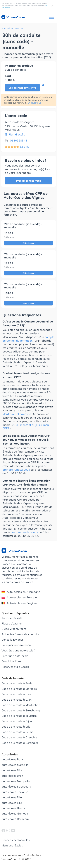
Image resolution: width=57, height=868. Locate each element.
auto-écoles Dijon (12, 797)
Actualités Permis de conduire (20, 634)
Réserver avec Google (16, 667)
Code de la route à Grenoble (19, 737)
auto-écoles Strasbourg (16, 787)
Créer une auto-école (15, 656)
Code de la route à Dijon (17, 721)
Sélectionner (28, 243)
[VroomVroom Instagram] (8, 830)
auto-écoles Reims (13, 808)
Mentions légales (12, 845)
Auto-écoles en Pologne (19, 597)
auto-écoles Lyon (12, 776)
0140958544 (19, 141)
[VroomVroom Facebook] (3, 830)
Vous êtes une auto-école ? (18, 650)
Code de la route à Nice (16, 694)
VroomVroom (13, 17)
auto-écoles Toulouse (15, 792)
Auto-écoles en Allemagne (21, 592)
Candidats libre (11, 661)
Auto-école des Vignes (14, 28)
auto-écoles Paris (13, 759)
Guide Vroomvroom (14, 629)
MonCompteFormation (17, 414)
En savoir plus (34, 103)
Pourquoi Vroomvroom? (16, 645)
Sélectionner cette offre (22, 88)
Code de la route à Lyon (17, 700)
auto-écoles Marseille (15, 765)
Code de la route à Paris (17, 683)
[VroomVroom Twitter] (13, 830)
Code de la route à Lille (16, 727)
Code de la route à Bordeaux (20, 743)
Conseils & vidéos (13, 640)
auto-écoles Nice (12, 770)
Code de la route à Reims (17, 732)
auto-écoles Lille (12, 803)
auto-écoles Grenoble (15, 814)
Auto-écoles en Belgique (19, 603)
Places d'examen (12, 623)
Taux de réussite (12, 618)
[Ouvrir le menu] (52, 17)
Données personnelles (16, 840)
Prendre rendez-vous (29, 181)
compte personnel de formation (28, 339)
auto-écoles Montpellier (16, 781)
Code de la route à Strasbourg (21, 710)
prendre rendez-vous (16, 470)
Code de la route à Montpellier (21, 705)
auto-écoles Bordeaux (15, 819)
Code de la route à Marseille (19, 689)
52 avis (24, 147)
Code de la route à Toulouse (19, 716)
